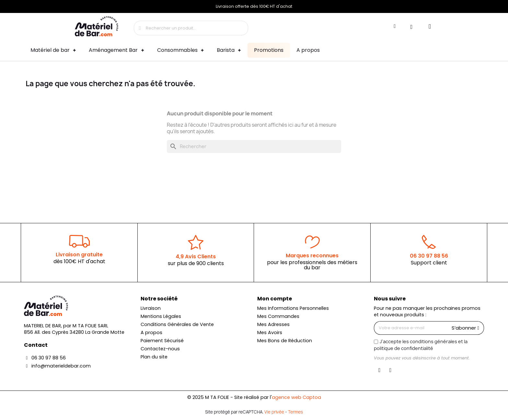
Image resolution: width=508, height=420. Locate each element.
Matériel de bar (53, 50)
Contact (36, 345)
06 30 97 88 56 (429, 256)
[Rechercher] (254, 146)
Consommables (180, 50)
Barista (229, 50)
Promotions (269, 50)
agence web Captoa (296, 397)
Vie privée (274, 412)
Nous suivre (390, 299)
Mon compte (275, 299)
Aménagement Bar (116, 50)
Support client (429, 263)
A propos (308, 50)
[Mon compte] (395, 26)
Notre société (159, 299)
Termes (295, 412)
